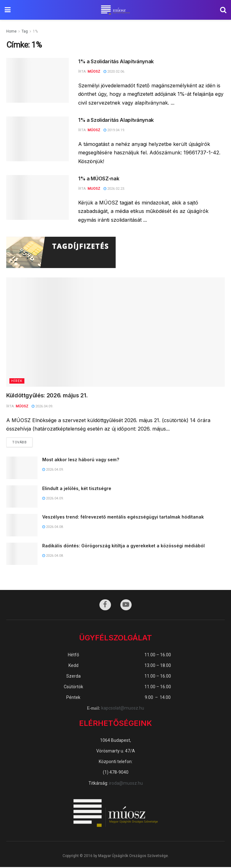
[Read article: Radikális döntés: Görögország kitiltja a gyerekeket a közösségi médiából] (22, 554)
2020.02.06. (114, 72)
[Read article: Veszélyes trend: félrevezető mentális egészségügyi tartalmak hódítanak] (22, 526)
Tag (25, 31)
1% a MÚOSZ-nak (99, 178)
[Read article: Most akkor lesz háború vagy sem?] (22, 468)
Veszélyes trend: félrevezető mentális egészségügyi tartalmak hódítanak (123, 517)
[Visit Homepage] (115, 10)
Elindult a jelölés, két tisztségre (77, 489)
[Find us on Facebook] (105, 606)
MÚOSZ (94, 72)
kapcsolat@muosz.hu (123, 709)
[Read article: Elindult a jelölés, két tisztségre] (22, 497)
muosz (94, 189)
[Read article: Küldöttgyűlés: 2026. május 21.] (115, 332)
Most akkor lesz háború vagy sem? (81, 460)
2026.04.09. (42, 406)
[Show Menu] (8, 10)
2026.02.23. (114, 189)
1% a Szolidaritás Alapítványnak (116, 61)
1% (35, 31)
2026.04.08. (53, 527)
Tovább (22, 441)
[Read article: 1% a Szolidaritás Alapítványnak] (38, 80)
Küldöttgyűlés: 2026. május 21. (48, 395)
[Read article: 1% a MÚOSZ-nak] (38, 197)
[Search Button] (223, 10)
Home (11, 31)
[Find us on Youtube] (126, 606)
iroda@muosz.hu (126, 784)
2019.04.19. (114, 130)
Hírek (17, 381)
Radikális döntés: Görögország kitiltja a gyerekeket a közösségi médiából (123, 546)
